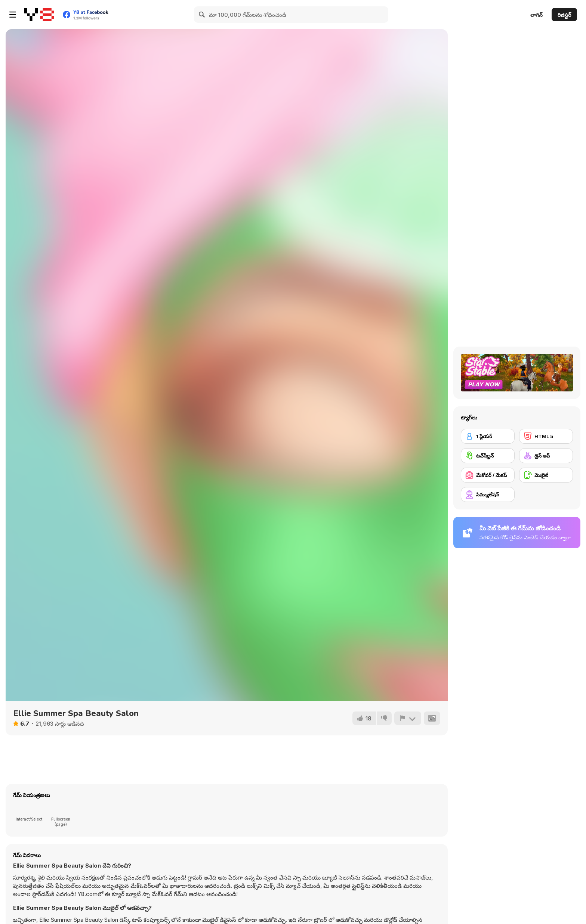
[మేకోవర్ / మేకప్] (488, 475)
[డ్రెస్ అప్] (546, 456)
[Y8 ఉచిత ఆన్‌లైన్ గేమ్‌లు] (39, 15)
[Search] (202, 15)
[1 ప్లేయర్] (488, 436)
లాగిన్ (536, 15)
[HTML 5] (546, 436)
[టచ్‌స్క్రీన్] (488, 456)
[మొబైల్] (546, 475)
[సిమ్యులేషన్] (488, 494)
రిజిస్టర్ (564, 15)
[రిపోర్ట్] (408, 718)
